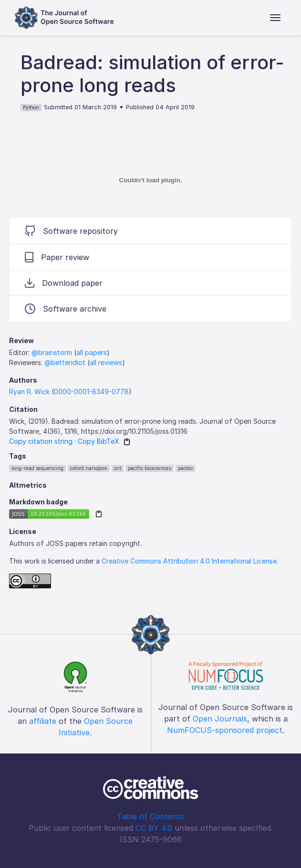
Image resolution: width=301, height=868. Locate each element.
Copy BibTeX (99, 441)
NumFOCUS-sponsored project (225, 730)
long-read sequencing (37, 468)
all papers (92, 352)
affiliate (43, 721)
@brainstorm (52, 352)
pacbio (185, 468)
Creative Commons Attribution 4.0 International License (189, 561)
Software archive (66, 309)
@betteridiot (65, 362)
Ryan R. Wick (29, 392)
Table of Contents (150, 816)
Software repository (71, 231)
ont (118, 468)
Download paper (64, 283)
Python (31, 107)
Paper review (57, 257)
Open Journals (220, 719)
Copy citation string (41, 441)
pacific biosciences (150, 468)
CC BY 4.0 (154, 828)
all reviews (106, 362)
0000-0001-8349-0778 (91, 392)
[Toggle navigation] (275, 18)
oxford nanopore (89, 468)
